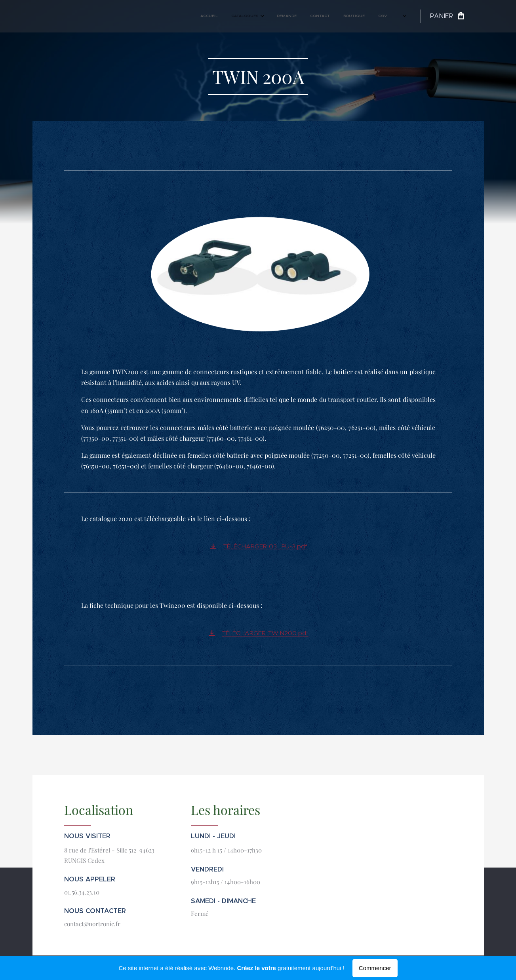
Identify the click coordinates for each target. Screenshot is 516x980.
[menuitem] (306, 16)
